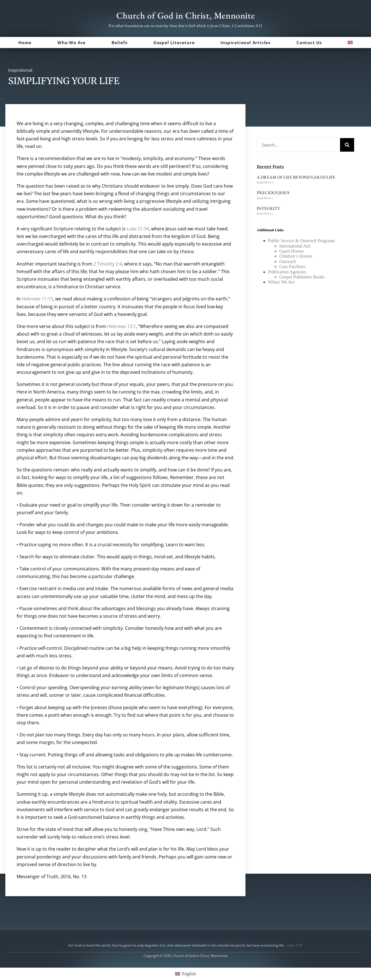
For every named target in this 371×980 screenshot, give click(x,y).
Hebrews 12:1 (122, 326)
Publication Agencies (287, 272)
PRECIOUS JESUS (273, 193)
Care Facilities (292, 267)
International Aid (295, 246)
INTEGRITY (268, 208)
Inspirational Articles (245, 42)
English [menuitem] (189, 974)
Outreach (288, 261)
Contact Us (309, 42)
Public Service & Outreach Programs (301, 241)
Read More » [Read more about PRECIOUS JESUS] (265, 198)
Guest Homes (291, 251)
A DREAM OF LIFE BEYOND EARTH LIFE (296, 177)
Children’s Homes (296, 256)
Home (25, 42)
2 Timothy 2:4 (108, 264)
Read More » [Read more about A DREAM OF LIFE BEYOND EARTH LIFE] (265, 182)
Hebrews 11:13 (37, 299)
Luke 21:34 (138, 229)
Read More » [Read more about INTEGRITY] (265, 214)
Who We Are (71, 42)
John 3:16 (295, 945)
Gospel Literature (174, 42)
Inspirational (20, 70)
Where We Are (281, 282)
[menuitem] (350, 42)
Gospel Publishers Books (302, 277)
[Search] (347, 145)
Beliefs (119, 42)
